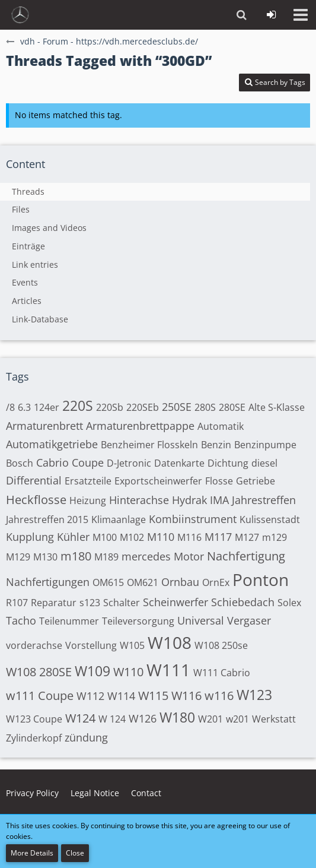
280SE (232, 407)
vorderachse (34, 645)
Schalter (122, 603)
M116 (189, 537)
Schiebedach (243, 602)
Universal (201, 620)
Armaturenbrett (44, 426)
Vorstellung (91, 645)
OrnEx (216, 582)
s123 (90, 603)
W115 (153, 696)
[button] (301, 15)
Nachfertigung (246, 556)
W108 (170, 642)
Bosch (20, 463)
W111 (168, 670)
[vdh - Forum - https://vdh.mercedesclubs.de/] (20, 15)
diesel (264, 463)
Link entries (35, 264)
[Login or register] (271, 15)
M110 (161, 537)
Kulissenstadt (270, 519)
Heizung (88, 500)
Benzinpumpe (265, 445)
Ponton (261, 579)
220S (78, 406)
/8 (10, 407)
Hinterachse (139, 500)
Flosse (219, 481)
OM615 (108, 582)
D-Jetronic (129, 463)
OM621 (143, 582)
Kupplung (30, 537)
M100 (105, 537)
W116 (186, 696)
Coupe (88, 462)
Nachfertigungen (48, 582)
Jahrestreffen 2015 (47, 519)
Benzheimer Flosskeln (149, 445)
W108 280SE (39, 672)
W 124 (112, 719)
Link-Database (40, 319)
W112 (90, 696)
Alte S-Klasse (277, 407)
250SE (177, 407)
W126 (143, 718)
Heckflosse (36, 500)
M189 (106, 557)
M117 (218, 537)
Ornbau (180, 582)
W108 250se (221, 645)
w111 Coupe (40, 696)
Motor (189, 556)
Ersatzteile (88, 481)
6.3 (24, 407)
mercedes (146, 556)
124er (47, 407)
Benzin (216, 445)
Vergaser (249, 620)
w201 (237, 719)
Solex (289, 603)
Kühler (73, 537)
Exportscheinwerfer (158, 481)
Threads (28, 191)
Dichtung (228, 463)
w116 (219, 696)
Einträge (28, 246)
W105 (132, 645)
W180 (177, 717)
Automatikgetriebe (52, 444)
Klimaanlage (119, 519)
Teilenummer (69, 621)
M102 (132, 537)
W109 (92, 671)
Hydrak (189, 500)
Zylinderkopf (34, 738)
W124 (80, 718)
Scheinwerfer (175, 602)
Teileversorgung (138, 621)
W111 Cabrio (222, 673)
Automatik (221, 426)
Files (21, 209)
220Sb (110, 407)
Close (75, 853)
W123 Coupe (34, 719)
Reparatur (54, 603)
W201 (210, 719)
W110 (128, 672)
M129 (18, 557)
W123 (254, 695)
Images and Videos (49, 228)
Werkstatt (274, 719)
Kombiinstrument (193, 519)
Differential (34, 480)
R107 (17, 603)
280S (205, 407)
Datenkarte (179, 463)
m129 (274, 537)
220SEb (143, 407)
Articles (27, 301)
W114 (121, 696)
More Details (32, 853)
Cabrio (52, 462)
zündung (86, 737)
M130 (45, 557)
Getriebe (256, 481)
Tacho (21, 620)
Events (25, 282)
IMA (219, 500)
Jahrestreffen (264, 500)
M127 (247, 537)
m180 (76, 556)
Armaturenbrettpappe (140, 426)
